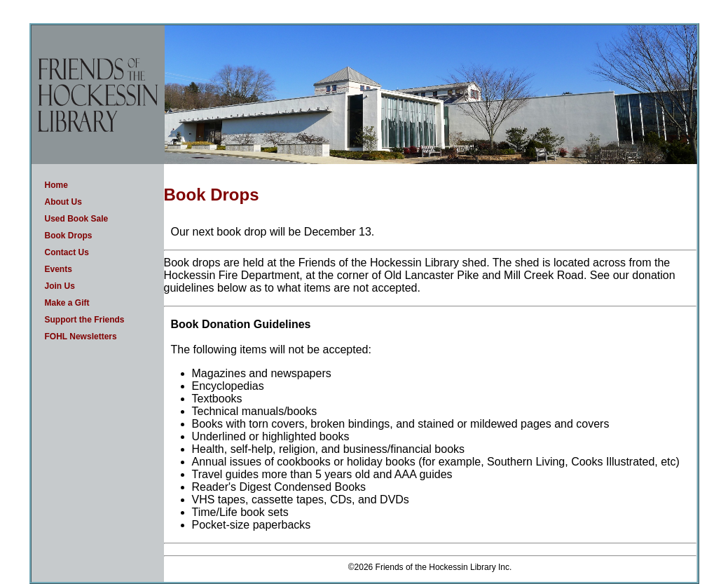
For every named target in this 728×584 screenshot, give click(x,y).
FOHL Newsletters (81, 337)
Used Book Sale (77, 219)
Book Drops (69, 236)
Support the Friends (85, 320)
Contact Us (67, 252)
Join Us (60, 286)
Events (59, 269)
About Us (63, 202)
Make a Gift (67, 303)
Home (56, 185)
